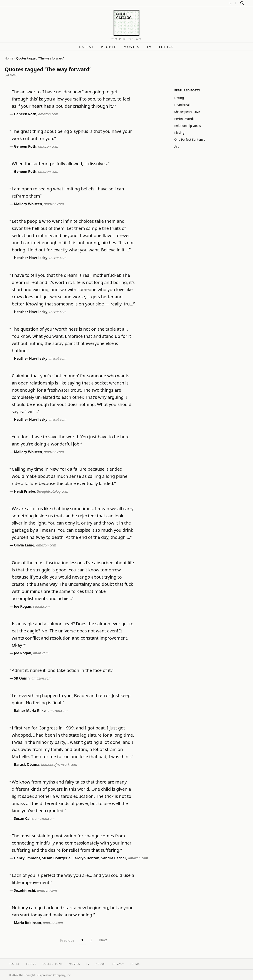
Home (9, 58)
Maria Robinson (28, 923)
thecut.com (58, 258)
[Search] (242, 3)
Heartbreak (182, 105)
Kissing (179, 133)
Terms (135, 964)
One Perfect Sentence (190, 139)
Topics (166, 47)
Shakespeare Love (187, 112)
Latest (87, 47)
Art (176, 146)
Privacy (118, 964)
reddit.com (41, 606)
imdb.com (41, 653)
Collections (53, 964)
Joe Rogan (23, 606)
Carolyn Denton (86, 858)
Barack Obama (27, 764)
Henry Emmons (27, 858)
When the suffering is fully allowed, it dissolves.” (61, 164)
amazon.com (48, 114)
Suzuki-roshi (24, 890)
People (109, 47)
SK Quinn (22, 678)
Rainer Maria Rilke (30, 711)
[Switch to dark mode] (230, 3)
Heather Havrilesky (31, 258)
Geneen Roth (25, 114)
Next (103, 940)
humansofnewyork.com (59, 764)
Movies (132, 47)
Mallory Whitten (28, 204)
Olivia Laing (24, 545)
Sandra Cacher (114, 858)
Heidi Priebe (24, 491)
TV (149, 47)
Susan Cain (23, 818)
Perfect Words (184, 119)
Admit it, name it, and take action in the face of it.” (63, 670)
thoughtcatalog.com (52, 491)
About (101, 964)
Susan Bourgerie (56, 858)
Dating (179, 98)
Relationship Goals (188, 126)
